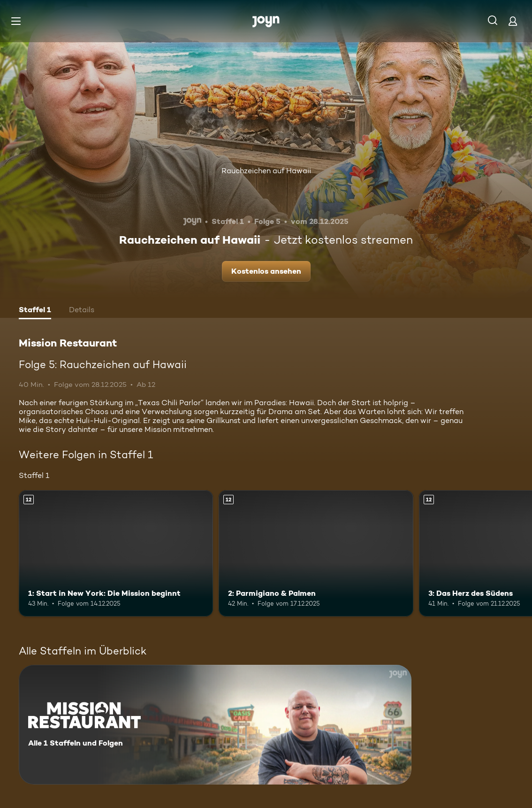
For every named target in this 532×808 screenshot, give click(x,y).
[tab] (35, 311)
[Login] (513, 21)
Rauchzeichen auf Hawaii (266, 171)
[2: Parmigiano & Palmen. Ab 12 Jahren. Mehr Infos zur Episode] (316, 553)
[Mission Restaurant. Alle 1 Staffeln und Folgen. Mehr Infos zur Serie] (215, 725)
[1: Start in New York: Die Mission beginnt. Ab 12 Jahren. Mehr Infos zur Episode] (116, 553)
